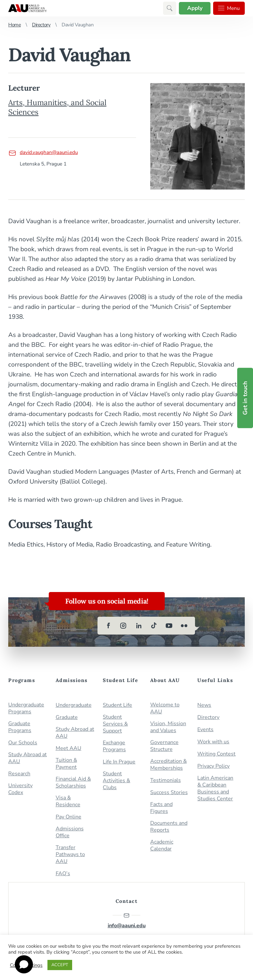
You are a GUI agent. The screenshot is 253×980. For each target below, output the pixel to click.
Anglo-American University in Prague (28, 8)
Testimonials (166, 780)
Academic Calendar (162, 846)
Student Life (117, 705)
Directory (41, 25)
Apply (194, 8)
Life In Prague (119, 762)
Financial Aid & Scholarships (73, 783)
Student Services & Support (115, 724)
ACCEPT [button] (60, 965)
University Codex (20, 789)
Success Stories (169, 793)
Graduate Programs (20, 727)
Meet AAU (69, 748)
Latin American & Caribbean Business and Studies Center (215, 788)
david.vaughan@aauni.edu (43, 152)
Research (19, 774)
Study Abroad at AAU (28, 758)
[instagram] (124, 626)
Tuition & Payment (66, 764)
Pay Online (69, 817)
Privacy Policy (213, 766)
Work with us (213, 742)
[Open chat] (24, 964)
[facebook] (108, 626)
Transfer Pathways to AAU (70, 855)
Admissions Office (70, 832)
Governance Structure (164, 746)
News (204, 705)
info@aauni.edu (127, 921)
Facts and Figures (161, 808)
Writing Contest (216, 754)
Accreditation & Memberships (169, 765)
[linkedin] (139, 626)
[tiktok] (154, 626)
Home (14, 25)
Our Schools (23, 743)
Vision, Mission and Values (168, 727)
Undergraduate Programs (26, 708)
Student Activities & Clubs (116, 781)
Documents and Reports (169, 827)
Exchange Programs (114, 746)
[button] (169, 8)
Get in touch (245, 398)
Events (205, 730)
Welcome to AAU (165, 708)
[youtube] (169, 626)
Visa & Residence (68, 801)
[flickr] (184, 626)
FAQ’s (63, 874)
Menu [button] (229, 8)
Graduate (67, 717)
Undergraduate (74, 705)
